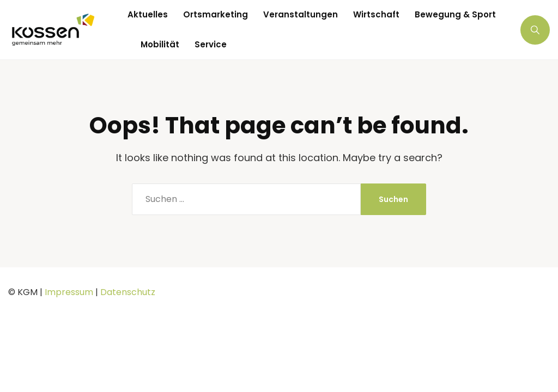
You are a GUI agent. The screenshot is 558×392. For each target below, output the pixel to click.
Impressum (69, 292)
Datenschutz (128, 292)
